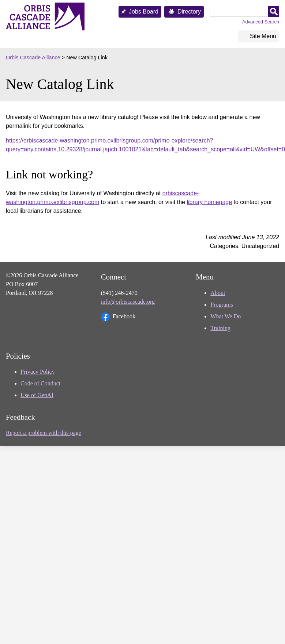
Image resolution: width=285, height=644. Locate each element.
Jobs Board (144, 12)
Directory (189, 12)
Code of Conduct (40, 383)
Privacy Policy (38, 372)
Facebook (118, 317)
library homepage (209, 202)
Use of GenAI (37, 395)
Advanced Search (261, 22)
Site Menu (263, 36)
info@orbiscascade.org (128, 302)
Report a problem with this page (44, 433)
